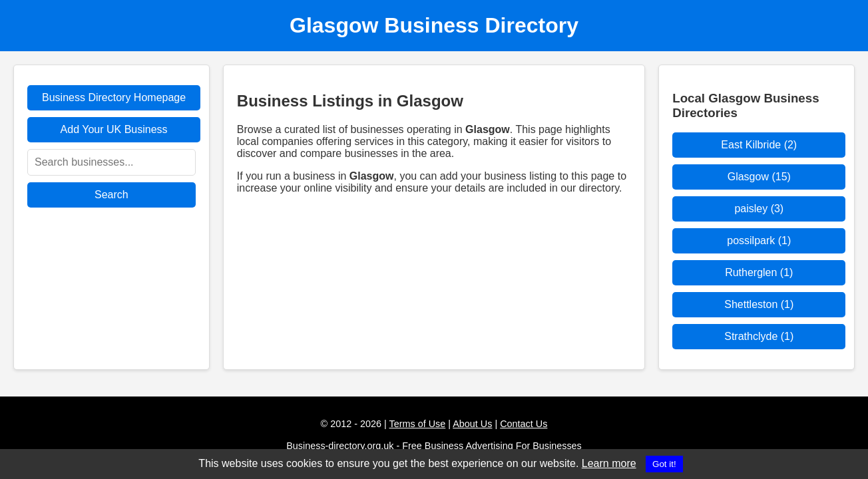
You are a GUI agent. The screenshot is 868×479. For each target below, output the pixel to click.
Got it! (664, 464)
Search (111, 195)
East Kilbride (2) (759, 145)
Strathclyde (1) (759, 336)
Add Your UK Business (114, 129)
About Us (472, 424)
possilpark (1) (759, 240)
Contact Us (524, 424)
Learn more (609, 463)
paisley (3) (759, 209)
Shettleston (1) (759, 304)
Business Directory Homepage (114, 97)
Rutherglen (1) (759, 272)
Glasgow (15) (759, 177)
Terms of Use (418, 424)
